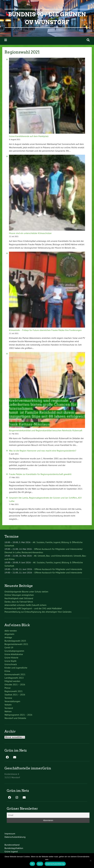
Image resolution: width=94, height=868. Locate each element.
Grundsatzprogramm (14, 651)
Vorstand (9, 708)
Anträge (8, 637)
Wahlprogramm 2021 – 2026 (18, 715)
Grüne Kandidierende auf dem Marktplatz (29, 136)
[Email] (48, 815)
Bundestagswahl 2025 (15, 641)
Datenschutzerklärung (15, 837)
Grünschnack (11, 664)
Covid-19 (9, 647)
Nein (40, 864)
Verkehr (8, 705)
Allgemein (9, 634)
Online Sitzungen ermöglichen (19, 595)
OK (32, 864)
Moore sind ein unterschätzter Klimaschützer (30, 233)
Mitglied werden (12, 681)
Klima (7, 671)
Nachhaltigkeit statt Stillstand (19, 598)
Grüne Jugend (11, 851)
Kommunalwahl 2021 (15, 674)
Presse (8, 688)
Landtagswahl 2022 (14, 678)
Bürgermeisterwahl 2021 (16, 644)
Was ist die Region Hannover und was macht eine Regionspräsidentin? (43, 451)
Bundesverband (12, 845)
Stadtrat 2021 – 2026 (15, 695)
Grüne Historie (11, 658)
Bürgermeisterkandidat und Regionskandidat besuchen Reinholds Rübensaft (46, 430)
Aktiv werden (11, 631)
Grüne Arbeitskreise (14, 654)
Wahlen (8, 711)
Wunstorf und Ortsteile (15, 718)
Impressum (10, 834)
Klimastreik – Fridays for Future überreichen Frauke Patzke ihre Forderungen (45, 330)
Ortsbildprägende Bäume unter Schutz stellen (26, 592)
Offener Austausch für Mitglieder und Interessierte (58, 569)
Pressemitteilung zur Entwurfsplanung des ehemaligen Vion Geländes (38, 612)
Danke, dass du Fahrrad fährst (19, 602)
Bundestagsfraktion (14, 848)
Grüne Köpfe (10, 661)
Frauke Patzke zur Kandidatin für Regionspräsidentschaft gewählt (40, 474)
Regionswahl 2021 (14, 691)
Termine (8, 698)
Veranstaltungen (12, 701)
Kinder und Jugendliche (16, 668)
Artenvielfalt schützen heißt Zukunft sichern (25, 605)
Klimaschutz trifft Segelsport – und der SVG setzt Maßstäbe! (33, 608)
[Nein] (90, 861)
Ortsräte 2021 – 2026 (15, 684)
